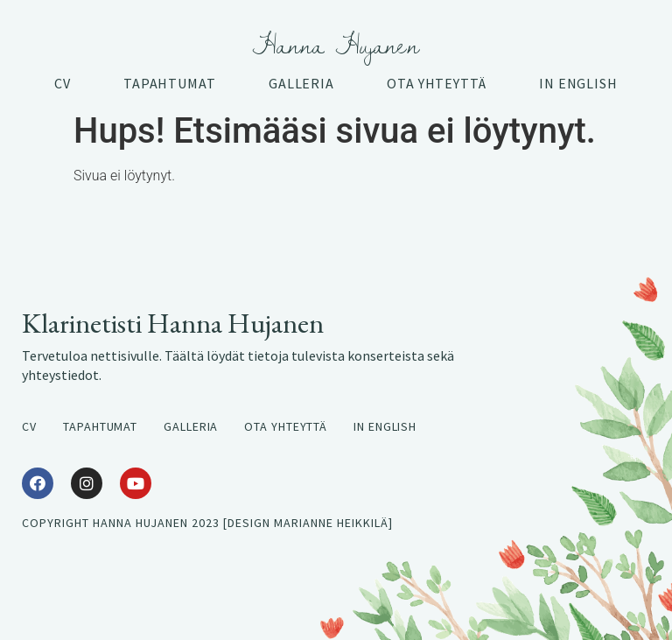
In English (578, 83)
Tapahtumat (170, 83)
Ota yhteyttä (437, 83)
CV (63, 83)
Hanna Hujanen (336, 45)
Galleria (301, 83)
